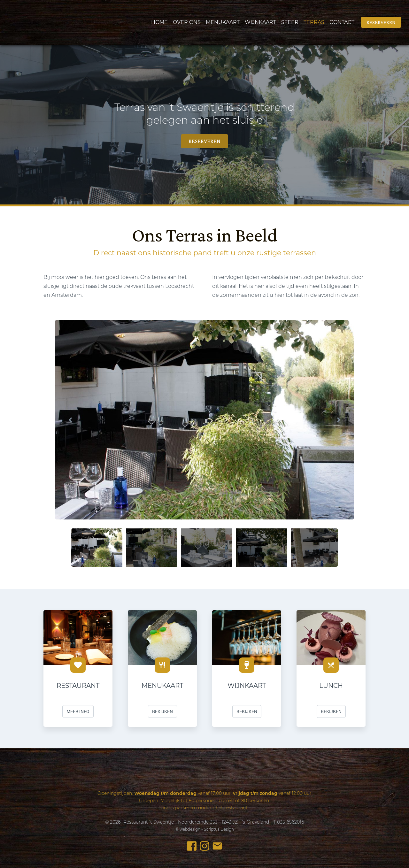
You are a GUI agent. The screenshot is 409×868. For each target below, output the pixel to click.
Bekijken (162, 711)
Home (159, 22)
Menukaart (223, 22)
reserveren (381, 22)
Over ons (187, 22)
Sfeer (290, 22)
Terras (314, 22)
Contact (342, 22)
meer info (78, 711)
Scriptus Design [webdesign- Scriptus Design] (219, 829)
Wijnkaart (260, 22)
